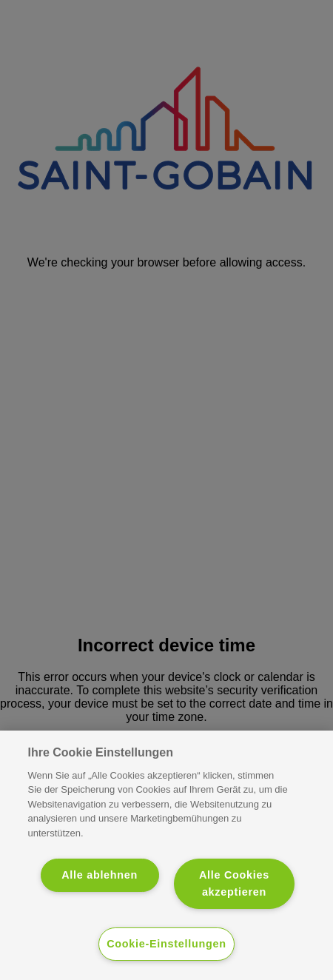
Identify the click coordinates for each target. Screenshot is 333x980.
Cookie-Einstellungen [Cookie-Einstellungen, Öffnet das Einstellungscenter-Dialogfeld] (166, 944)
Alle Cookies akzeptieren (234, 883)
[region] (166, 855)
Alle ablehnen (100, 875)
